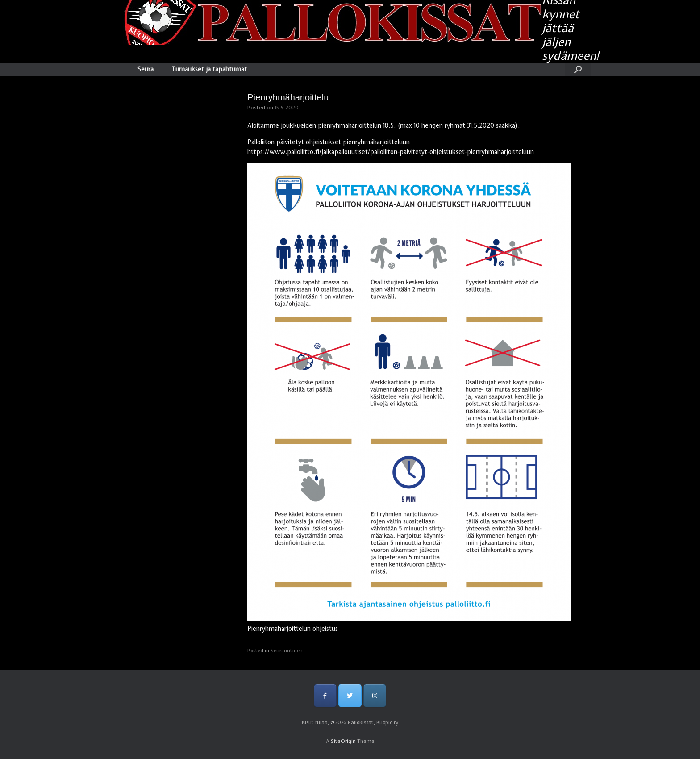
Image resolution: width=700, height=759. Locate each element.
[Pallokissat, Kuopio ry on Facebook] (325, 695)
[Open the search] (578, 69)
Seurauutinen (287, 651)
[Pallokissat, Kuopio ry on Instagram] (375, 695)
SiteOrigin (343, 741)
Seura (146, 69)
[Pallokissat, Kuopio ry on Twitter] (350, 695)
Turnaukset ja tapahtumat (209, 69)
